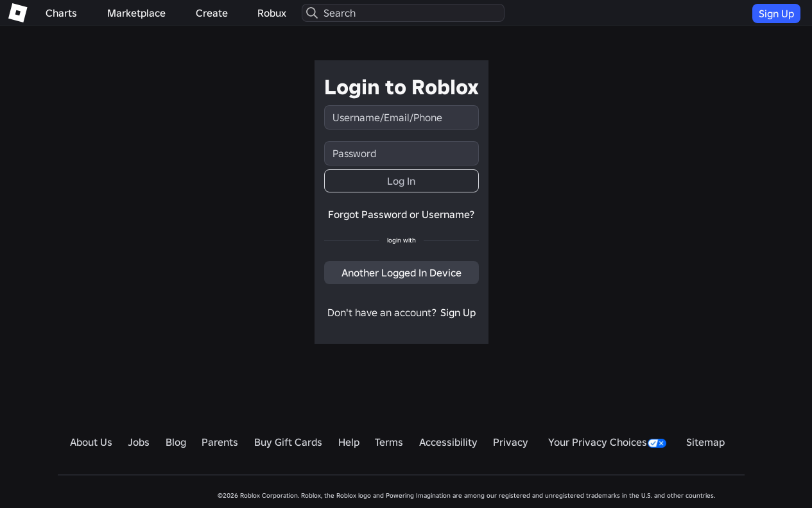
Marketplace (136, 13)
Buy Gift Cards (288, 442)
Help (349, 442)
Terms (389, 442)
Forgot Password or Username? (401, 214)
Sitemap (705, 442)
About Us (91, 442)
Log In (401, 181)
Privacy (511, 442)
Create (212, 13)
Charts (61, 13)
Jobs (139, 442)
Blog (176, 442)
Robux (272, 13)
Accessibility (448, 442)
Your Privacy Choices (607, 442)
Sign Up (776, 13)
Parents (220, 442)
